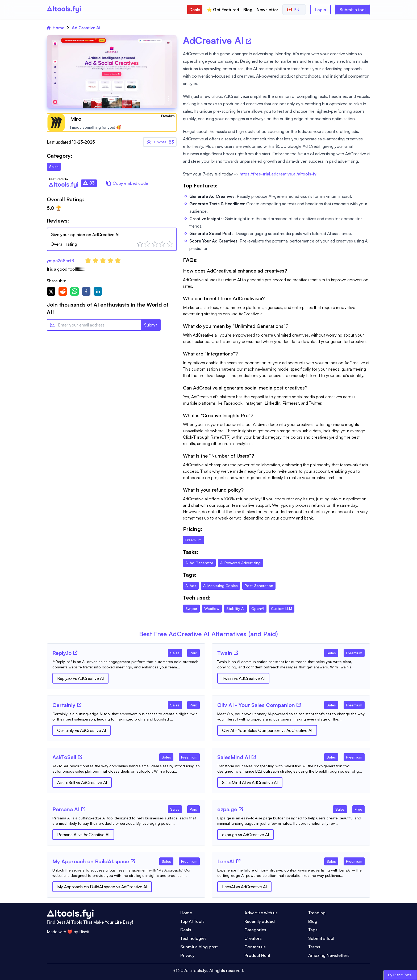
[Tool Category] (175, 652)
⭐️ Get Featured (223, 10)
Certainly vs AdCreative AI (82, 730)
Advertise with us (261, 913)
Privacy (187, 955)
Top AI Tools (192, 921)
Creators (253, 938)
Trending (317, 913)
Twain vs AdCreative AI (243, 678)
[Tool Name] (62, 653)
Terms (314, 947)
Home (56, 28)
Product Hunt (257, 955)
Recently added (260, 921)
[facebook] (86, 291)
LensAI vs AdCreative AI (244, 887)
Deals (195, 10)
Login (320, 10)
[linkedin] (98, 291)
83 (160, 142)
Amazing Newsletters (329, 955)
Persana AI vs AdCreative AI (83, 835)
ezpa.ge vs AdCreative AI (245, 835)
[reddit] (63, 291)
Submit (151, 325)
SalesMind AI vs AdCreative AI (250, 782)
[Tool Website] (75, 653)
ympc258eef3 (61, 261)
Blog (248, 10)
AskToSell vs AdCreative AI (82, 782)
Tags (313, 930)
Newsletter (267, 10)
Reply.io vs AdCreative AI (80, 678)
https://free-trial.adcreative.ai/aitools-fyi (279, 174)
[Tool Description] (126, 664)
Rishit (84, 932)
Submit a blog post (199, 947)
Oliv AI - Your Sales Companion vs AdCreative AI (267, 730)
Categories (255, 930)
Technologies (193, 938)
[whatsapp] (74, 291)
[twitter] (51, 291)
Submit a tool (353, 10)
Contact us (255, 947)
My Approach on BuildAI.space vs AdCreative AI (102, 887)
